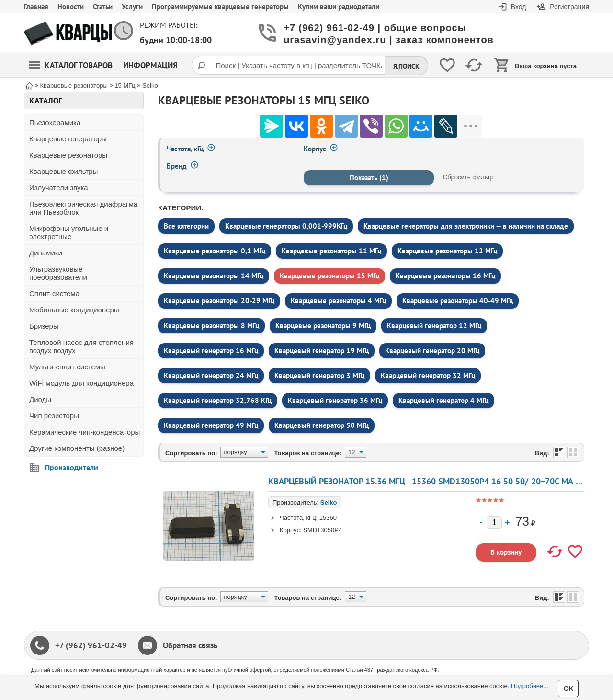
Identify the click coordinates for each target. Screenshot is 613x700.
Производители (72, 467)
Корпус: (291, 530)
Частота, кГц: (299, 518)
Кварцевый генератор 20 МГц (432, 350)
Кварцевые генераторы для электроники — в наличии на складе (466, 226)
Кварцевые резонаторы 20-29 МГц (219, 301)
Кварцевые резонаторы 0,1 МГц (215, 251)
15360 (328, 518)
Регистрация (569, 7)
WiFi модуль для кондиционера (81, 383)
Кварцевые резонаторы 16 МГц (445, 276)
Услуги (132, 6)
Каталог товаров (71, 65)
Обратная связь (190, 645)
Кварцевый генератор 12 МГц (434, 326)
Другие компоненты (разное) (77, 448)
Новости (71, 6)
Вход (519, 7)
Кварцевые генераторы (68, 139)
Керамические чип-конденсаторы (85, 432)
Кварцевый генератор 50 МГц (322, 425)
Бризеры (44, 326)
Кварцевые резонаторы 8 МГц (211, 326)
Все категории (186, 226)
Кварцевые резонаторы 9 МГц (323, 326)
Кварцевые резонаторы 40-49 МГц (458, 301)
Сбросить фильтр (468, 177)
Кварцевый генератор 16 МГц (211, 350)
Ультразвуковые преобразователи (58, 273)
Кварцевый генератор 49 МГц (211, 425)
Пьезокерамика (55, 122)
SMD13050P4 (323, 530)
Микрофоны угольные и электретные (69, 232)
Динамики (46, 253)
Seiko (329, 502)
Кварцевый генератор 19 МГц (322, 350)
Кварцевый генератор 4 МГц (443, 400)
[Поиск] (201, 65)
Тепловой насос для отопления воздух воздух (81, 346)
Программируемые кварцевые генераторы (220, 6)
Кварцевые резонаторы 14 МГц (214, 276)
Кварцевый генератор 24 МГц (211, 375)
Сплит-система (54, 293)
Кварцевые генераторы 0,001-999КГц (286, 226)
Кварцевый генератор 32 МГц (428, 375)
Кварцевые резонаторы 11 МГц (331, 251)
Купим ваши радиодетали (339, 6)
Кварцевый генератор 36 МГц (335, 400)
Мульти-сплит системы (67, 367)
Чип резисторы (54, 416)
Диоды (40, 399)
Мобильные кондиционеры (74, 310)
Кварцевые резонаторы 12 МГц (447, 251)
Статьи (103, 6)
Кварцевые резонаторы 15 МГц (329, 276)
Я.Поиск (406, 66)
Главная (36, 6)
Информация (150, 65)
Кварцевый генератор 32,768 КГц (218, 400)
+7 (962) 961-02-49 (91, 645)
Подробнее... (530, 686)
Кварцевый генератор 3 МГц (319, 375)
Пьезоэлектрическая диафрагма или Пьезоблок (83, 208)
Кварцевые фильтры (63, 171)
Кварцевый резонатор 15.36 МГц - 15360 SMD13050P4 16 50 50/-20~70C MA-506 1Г (435, 481)
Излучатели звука (59, 188)
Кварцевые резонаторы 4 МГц (338, 301)
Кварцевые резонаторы (68, 155)
